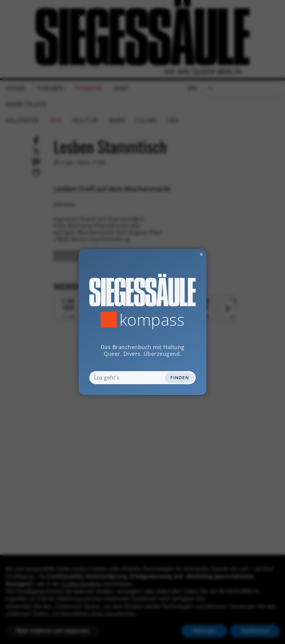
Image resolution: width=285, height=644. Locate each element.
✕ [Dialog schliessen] (185, 254)
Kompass (152, 320)
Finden (180, 378)
